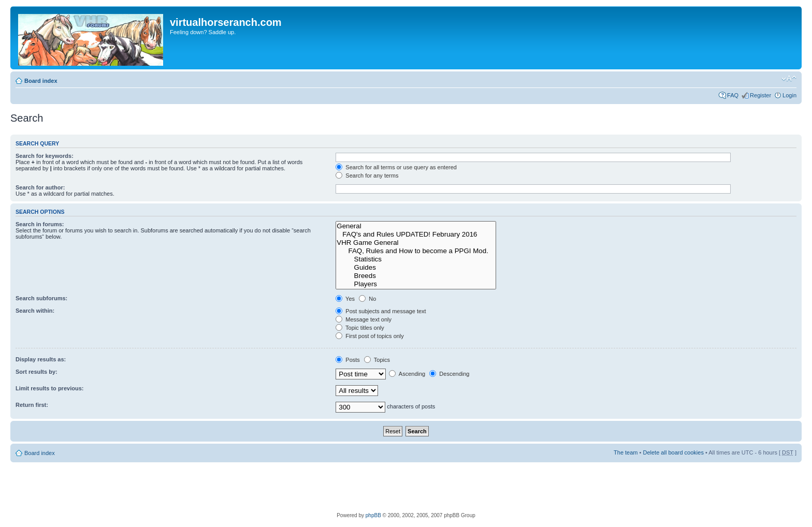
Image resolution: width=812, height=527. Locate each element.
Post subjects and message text (381, 311)
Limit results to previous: (49, 388)
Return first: (32, 405)
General (416, 226)
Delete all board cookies (673, 452)
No (367, 299)
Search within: (35, 311)
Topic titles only (360, 328)
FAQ (733, 95)
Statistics (416, 259)
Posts (348, 360)
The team (626, 452)
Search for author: (40, 187)
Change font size (789, 79)
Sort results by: (37, 372)
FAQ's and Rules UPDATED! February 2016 (416, 235)
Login (789, 95)
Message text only (364, 319)
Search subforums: (41, 298)
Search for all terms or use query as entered (396, 167)
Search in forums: (40, 224)
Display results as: (41, 359)
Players (416, 284)
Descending (449, 374)
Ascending (407, 374)
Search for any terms (367, 175)
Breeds (416, 276)
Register (760, 95)
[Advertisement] (406, 486)
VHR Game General (416, 243)
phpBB (373, 515)
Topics (377, 360)
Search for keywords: (45, 156)
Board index (41, 81)
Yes (345, 299)
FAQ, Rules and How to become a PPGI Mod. (416, 251)
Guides (416, 268)
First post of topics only (370, 336)
